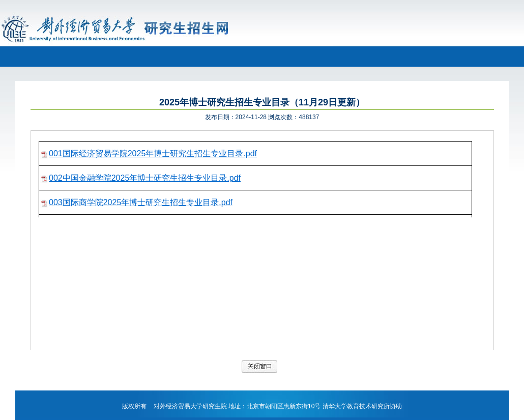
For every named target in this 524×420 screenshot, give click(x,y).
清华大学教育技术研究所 (356, 406)
